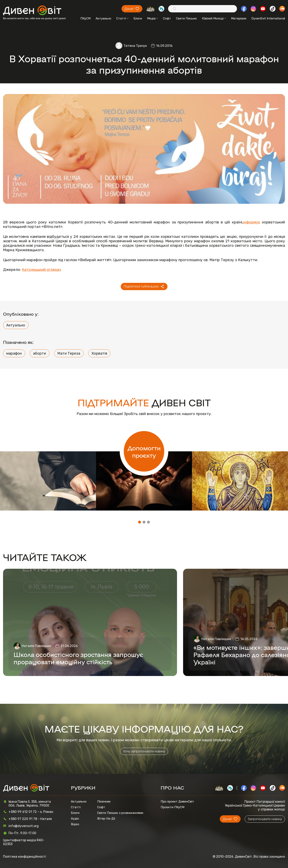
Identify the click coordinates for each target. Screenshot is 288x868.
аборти (39, 353)
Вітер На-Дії (106, 819)
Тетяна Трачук (135, 46)
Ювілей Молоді (214, 18)
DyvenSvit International (268, 18)
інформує (252, 222)
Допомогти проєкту (144, 451)
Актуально (103, 18)
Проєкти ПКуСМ (172, 807)
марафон (14, 353)
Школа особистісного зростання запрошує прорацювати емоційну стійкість (78, 658)
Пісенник (104, 801)
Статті (122, 18)
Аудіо (75, 819)
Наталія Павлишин (36, 646)
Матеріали (239, 18)
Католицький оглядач (41, 270)
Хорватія (99, 353)
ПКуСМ (85, 18)
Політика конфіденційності (25, 857)
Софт (167, 18)
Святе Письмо (186, 18)
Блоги (138, 18)
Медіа (153, 18)
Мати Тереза (69, 353)
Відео (75, 824)
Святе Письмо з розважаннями (120, 813)
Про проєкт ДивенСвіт (177, 801)
